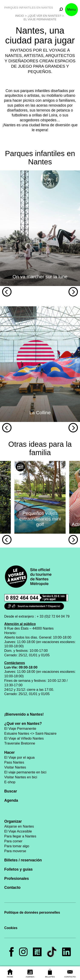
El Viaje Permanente (40, 19)
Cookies (11, 928)
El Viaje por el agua (19, 757)
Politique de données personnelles (32, 912)
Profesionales (17, 879)
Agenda (11, 800)
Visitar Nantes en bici (21, 777)
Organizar (13, 821)
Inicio (20, 16)
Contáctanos (15, 663)
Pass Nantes (14, 762)
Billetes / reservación (23, 860)
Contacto (12, 888)
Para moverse (15, 851)
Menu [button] (71, 10)
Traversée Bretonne (20, 743)
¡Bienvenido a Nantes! (24, 714)
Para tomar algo (17, 846)
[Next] (73, 292)
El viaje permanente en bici (25, 772)
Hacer (9, 752)
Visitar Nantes (15, 767)
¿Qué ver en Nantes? (44, 16)
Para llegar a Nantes (20, 836)
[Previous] (7, 292)
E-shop (10, 782)
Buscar (11, 791)
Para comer (13, 841)
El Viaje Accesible (18, 831)
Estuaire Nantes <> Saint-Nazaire (30, 733)
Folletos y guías (18, 869)
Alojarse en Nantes (19, 826)
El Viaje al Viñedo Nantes (24, 738)
